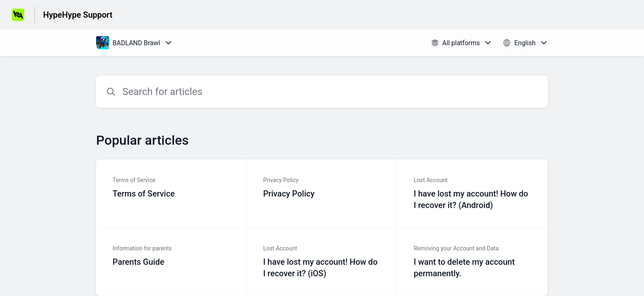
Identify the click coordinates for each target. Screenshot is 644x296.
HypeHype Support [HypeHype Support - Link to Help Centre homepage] (78, 15)
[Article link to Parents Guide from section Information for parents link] (171, 262)
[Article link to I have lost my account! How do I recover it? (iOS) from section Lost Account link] (322, 262)
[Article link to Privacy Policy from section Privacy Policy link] (322, 194)
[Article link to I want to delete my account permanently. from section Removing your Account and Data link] (473, 262)
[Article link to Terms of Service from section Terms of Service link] (171, 194)
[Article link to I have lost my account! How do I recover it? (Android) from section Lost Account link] (473, 194)
